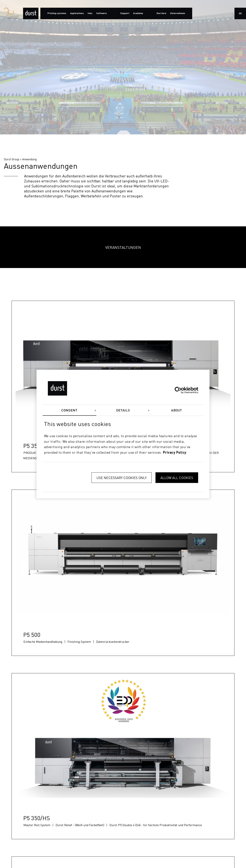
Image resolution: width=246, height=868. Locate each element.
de (240, 14)
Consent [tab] (69, 410)
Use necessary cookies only (122, 478)
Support (125, 13)
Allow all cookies (177, 478)
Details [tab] (123, 410)
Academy (138, 13)
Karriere (161, 13)
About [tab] (177, 410)
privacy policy (175, 453)
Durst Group (12, 159)
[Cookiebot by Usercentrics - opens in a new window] (181, 390)
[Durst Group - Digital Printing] (31, 13)
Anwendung (29, 159)
